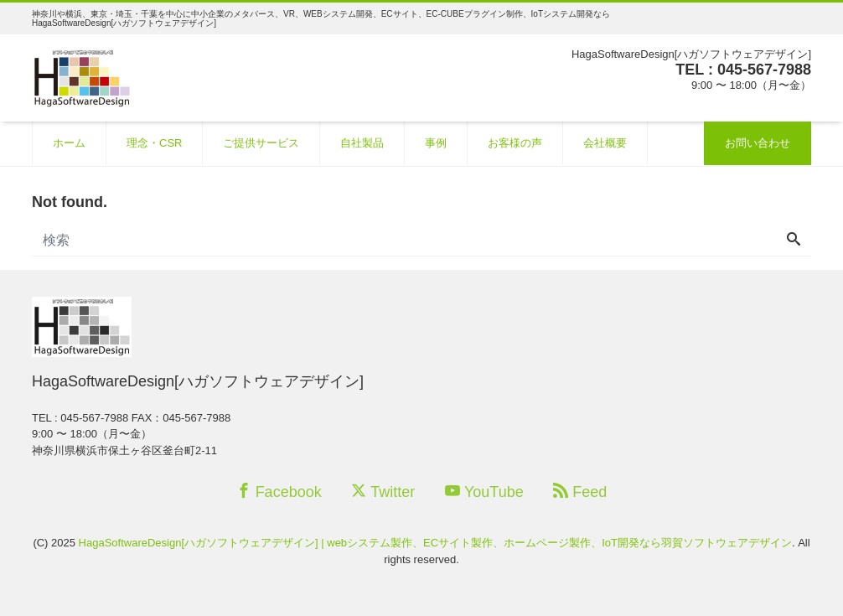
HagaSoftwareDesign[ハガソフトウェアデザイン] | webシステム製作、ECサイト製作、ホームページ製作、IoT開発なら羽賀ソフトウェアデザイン (435, 543)
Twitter (383, 492)
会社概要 (605, 143)
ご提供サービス (261, 143)
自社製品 (362, 143)
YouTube (484, 492)
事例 (436, 143)
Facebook (279, 492)
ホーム (69, 143)
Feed (580, 492)
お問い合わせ (758, 143)
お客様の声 (515, 143)
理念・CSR (154, 143)
